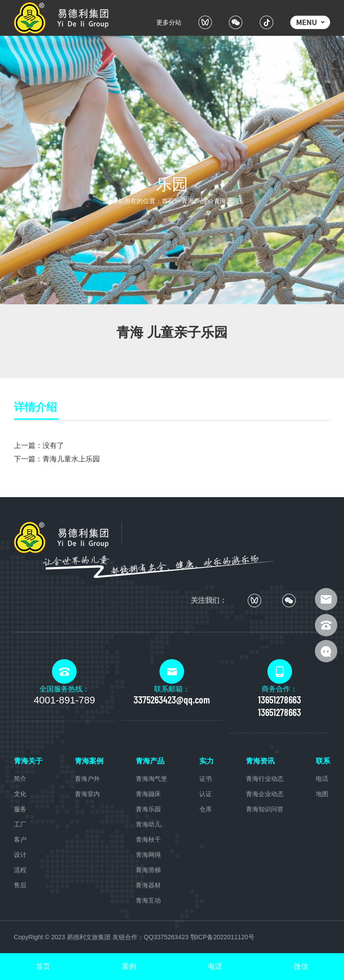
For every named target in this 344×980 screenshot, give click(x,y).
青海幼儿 (148, 824)
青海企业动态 (265, 794)
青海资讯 (260, 761)
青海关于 (28, 761)
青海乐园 (226, 201)
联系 (323, 761)
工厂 (20, 824)
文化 (20, 794)
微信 (301, 966)
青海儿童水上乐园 (71, 459)
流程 (20, 870)
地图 (322, 794)
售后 (20, 885)
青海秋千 (148, 839)
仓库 (206, 809)
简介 (20, 779)
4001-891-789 (64, 700)
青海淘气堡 (151, 779)
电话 (322, 779)
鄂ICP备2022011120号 (222, 937)
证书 (206, 779)
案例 (129, 966)
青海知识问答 (265, 809)
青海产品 (194, 201)
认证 (206, 794)
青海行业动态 (265, 779)
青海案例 (89, 761)
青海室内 (87, 794)
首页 (168, 201)
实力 (206, 761)
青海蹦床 (148, 794)
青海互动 (148, 900)
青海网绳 (148, 855)
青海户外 (87, 779)
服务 (20, 809)
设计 (20, 855)
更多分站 (169, 22)
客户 (20, 839)
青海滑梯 (148, 870)
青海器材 (148, 885)
